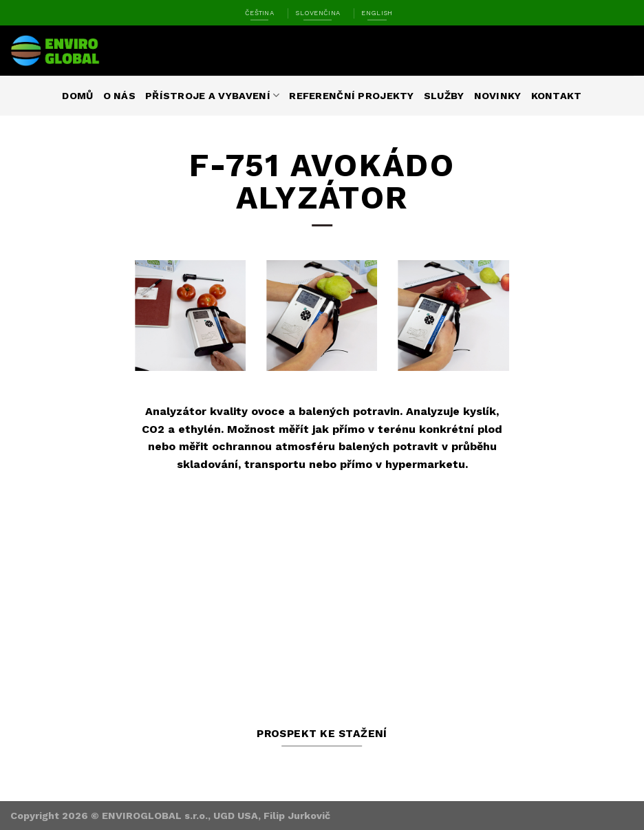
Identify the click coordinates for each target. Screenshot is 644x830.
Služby (444, 96)
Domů (77, 96)
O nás (119, 96)
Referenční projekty (351, 96)
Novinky (498, 96)
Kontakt (557, 96)
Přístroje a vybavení (212, 95)
